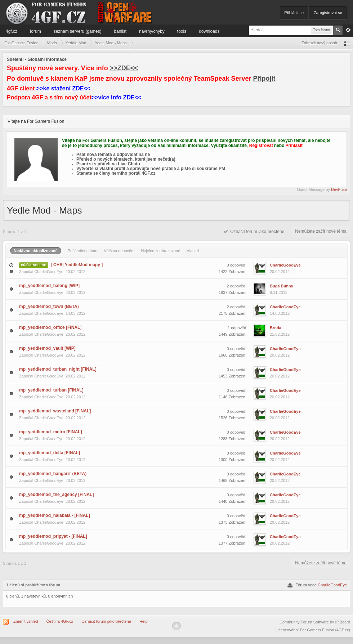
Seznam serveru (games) (78, 31)
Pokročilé (348, 30)
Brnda (276, 328)
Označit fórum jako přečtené (254, 232)
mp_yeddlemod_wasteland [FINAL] (55, 411)
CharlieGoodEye (49, 272)
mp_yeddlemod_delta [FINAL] (50, 453)
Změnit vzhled (26, 621)
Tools (182, 31)
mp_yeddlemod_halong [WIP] (49, 286)
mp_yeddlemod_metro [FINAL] (51, 432)
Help (144, 621)
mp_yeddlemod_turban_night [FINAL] (58, 369)
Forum (35, 31)
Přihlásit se (294, 13)
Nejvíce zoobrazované (160, 251)
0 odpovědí (237, 265)
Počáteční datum (83, 251)
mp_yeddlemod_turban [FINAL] (51, 390)
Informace (15, 43)
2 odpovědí (237, 286)
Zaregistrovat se (328, 13)
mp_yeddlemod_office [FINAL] (50, 327)
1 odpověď (237, 328)
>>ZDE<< (124, 68)
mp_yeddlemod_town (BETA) (49, 307)
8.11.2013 (279, 292)
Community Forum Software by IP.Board (315, 622)
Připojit (264, 79)
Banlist (120, 31)
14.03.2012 (280, 313)
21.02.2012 (280, 334)
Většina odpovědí (119, 251)
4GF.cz (12, 31)
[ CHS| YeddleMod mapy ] (77, 265)
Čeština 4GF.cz (60, 621)
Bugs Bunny (281, 286)
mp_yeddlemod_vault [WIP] (47, 348)
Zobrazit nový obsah (319, 43)
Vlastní (193, 251)
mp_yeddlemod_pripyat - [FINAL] (53, 536)
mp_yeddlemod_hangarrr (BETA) (53, 474)
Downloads (209, 31)
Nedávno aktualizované (36, 251)
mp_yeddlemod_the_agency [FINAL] (56, 495)
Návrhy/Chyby (152, 31)
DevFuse (339, 189)
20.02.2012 (280, 272)
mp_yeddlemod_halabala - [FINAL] (55, 515)
